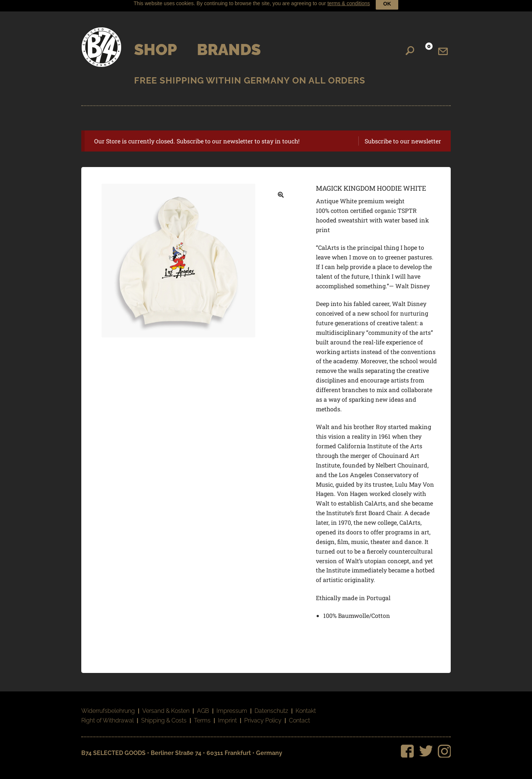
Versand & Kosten (166, 705)
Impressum (232, 705)
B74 (101, 42)
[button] (281, 190)
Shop (156, 44)
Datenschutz (271, 705)
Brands (229, 44)
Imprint (227, 715)
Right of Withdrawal (108, 715)
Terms (202, 715)
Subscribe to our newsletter (403, 135)
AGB (203, 705)
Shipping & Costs (164, 715)
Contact (299, 715)
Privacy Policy (263, 715)
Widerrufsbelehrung (108, 705)
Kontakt (306, 705)
